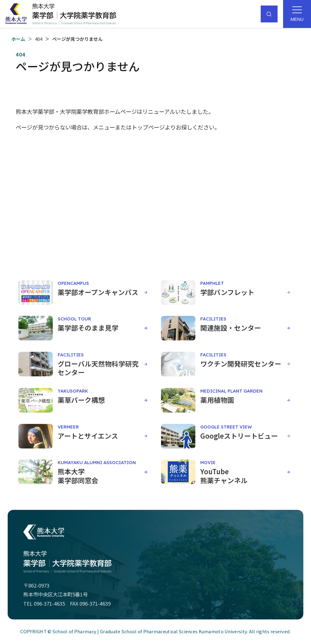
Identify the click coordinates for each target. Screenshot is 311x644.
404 (39, 39)
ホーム (18, 39)
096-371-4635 (49, 603)
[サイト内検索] (269, 14)
